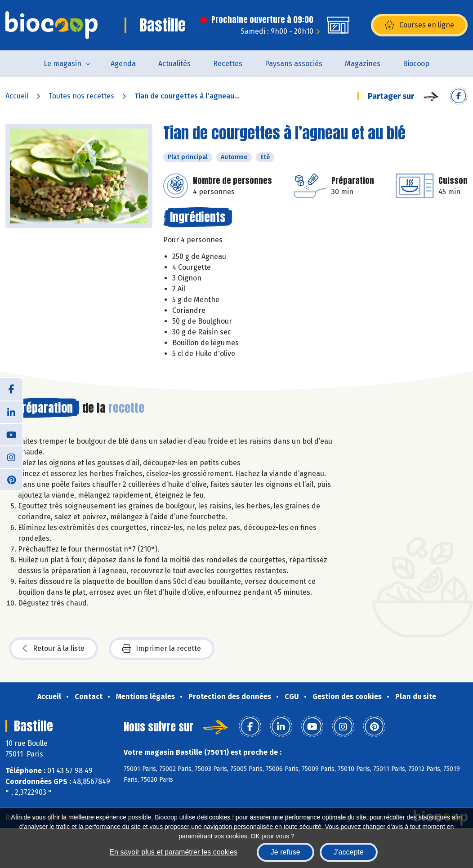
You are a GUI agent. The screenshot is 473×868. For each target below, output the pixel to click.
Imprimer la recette (162, 649)
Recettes (228, 64)
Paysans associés (294, 64)
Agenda (123, 64)
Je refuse (286, 852)
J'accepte (349, 852)
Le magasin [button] (62, 64)
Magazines (363, 64)
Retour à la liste (54, 649)
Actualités (174, 64)
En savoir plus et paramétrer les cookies (173, 852)
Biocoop (416, 64)
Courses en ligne (419, 25)
